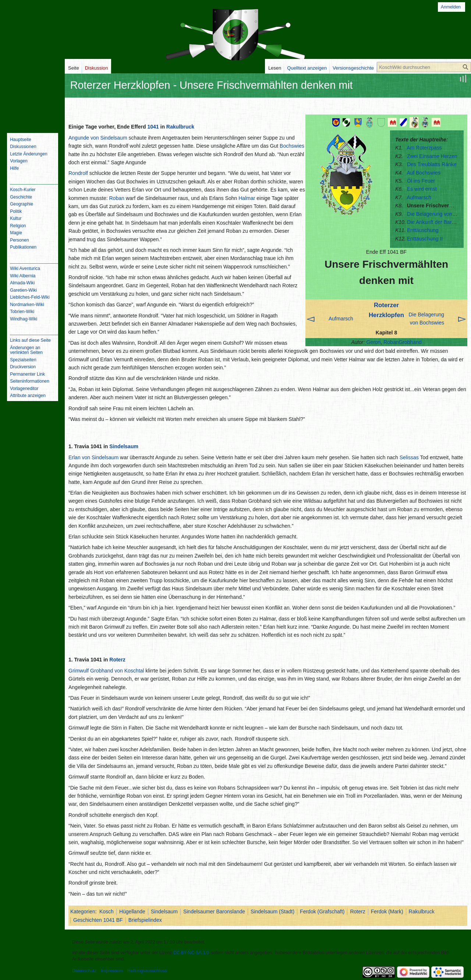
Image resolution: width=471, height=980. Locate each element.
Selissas (409, 457)
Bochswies (292, 146)
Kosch (107, 911)
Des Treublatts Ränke (432, 164)
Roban (116, 198)
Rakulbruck (180, 127)
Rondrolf (78, 173)
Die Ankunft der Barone (434, 222)
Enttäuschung (423, 230)
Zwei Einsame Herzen (432, 156)
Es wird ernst (422, 189)
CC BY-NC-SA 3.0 (191, 953)
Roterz (117, 660)
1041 (153, 127)
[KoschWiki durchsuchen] (424, 67)
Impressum (112, 971)
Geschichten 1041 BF (98, 920)
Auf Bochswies (424, 173)
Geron (374, 342)
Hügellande (132, 911)
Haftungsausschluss (147, 971)
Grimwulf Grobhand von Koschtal (106, 671)
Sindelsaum (124, 446)
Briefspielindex (145, 920)
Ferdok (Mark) (387, 911)
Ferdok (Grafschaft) (322, 911)
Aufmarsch (419, 197)
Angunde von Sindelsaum (98, 138)
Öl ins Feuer (421, 181)
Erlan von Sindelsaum (93, 457)
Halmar (247, 198)
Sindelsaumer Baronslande (214, 911)
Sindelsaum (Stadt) (272, 911)
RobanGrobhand (403, 342)
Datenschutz (84, 971)
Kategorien (83, 911)
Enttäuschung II (425, 239)
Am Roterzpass (424, 148)
